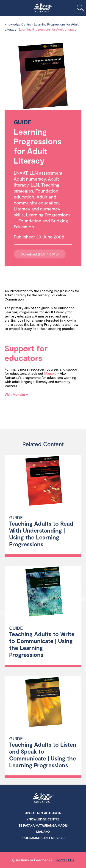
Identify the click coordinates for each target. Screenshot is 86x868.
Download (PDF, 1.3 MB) (40, 254)
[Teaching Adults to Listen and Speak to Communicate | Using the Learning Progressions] (43, 703)
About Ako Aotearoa (43, 813)
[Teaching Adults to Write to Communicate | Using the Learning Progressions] (43, 592)
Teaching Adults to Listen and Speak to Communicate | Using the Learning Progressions (43, 755)
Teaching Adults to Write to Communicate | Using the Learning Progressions (42, 644)
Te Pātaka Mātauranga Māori (43, 825)
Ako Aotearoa (43, 798)
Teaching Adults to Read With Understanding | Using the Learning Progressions (41, 534)
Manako (50, 373)
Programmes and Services (43, 838)
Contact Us (65, 860)
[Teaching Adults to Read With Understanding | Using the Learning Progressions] (43, 482)
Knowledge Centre (18, 24)
